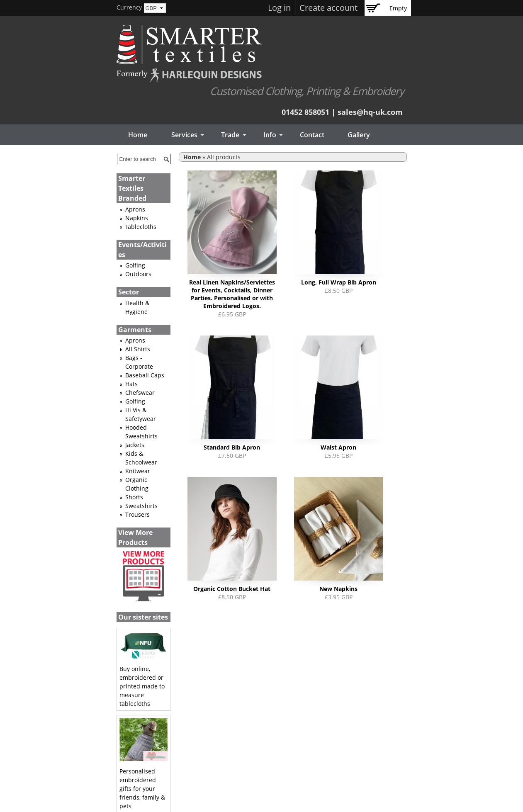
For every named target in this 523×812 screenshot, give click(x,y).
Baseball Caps (145, 375)
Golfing (135, 265)
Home (138, 135)
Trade (228, 135)
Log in (279, 8)
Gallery (359, 135)
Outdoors (138, 274)
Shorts (134, 497)
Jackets (135, 445)
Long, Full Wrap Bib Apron (339, 282)
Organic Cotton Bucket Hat (232, 589)
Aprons (135, 209)
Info (267, 135)
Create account (328, 8)
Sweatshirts (141, 506)
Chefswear (140, 393)
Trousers (137, 514)
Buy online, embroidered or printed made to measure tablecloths (142, 686)
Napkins (137, 218)
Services (182, 135)
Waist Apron (338, 447)
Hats (131, 384)
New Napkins (338, 589)
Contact (312, 135)
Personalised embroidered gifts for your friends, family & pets (142, 789)
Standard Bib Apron (232, 447)
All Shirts (138, 349)
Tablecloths (141, 227)
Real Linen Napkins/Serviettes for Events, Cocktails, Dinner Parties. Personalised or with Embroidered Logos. (232, 294)
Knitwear (138, 471)
